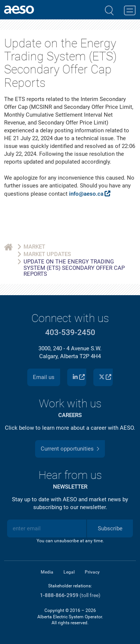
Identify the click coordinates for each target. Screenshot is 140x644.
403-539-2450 (70, 332)
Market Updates (47, 254)
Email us (44, 377)
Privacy (92, 572)
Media (47, 572)
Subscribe (110, 528)
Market (34, 247)
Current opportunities (67, 449)
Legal (69, 572)
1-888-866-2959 (59, 595)
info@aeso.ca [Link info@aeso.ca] (86, 194)
